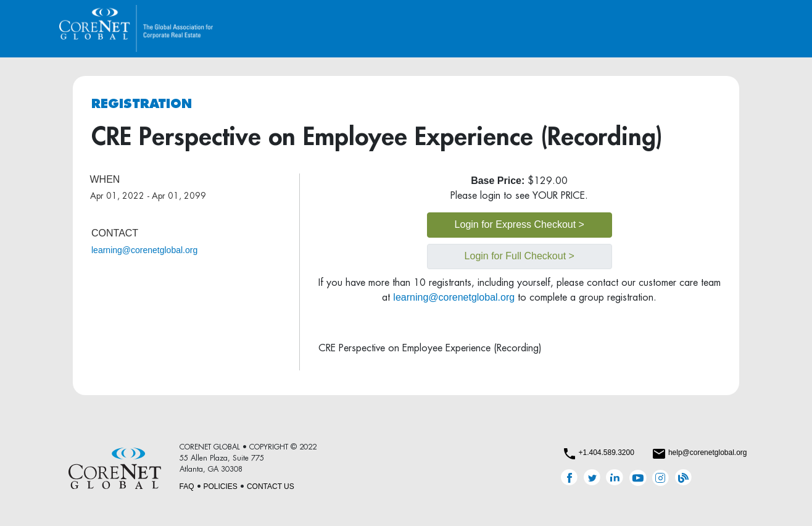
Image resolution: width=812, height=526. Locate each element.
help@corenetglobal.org (708, 453)
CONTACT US (271, 486)
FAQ (187, 486)
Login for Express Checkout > (520, 224)
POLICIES (221, 486)
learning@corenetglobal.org (144, 250)
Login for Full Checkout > (520, 256)
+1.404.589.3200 (606, 453)
